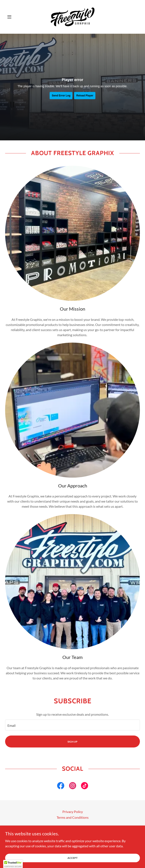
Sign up (72, 742)
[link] (73, 17)
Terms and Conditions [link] (73, 817)
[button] (15, 17)
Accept (72, 858)
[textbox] (72, 725)
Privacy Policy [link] (73, 812)
